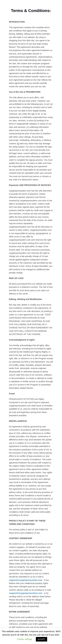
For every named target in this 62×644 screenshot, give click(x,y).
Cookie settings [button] (25, 639)
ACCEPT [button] (42, 639)
